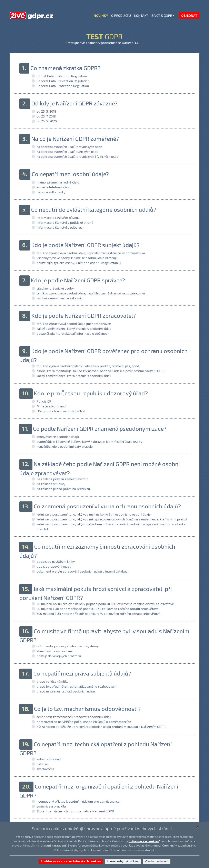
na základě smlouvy (51, 484)
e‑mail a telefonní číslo (53, 187)
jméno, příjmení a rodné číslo (58, 182)
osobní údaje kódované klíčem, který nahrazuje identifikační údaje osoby (89, 441)
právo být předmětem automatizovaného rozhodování (76, 686)
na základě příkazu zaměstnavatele (62, 479)
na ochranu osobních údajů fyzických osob (67, 152)
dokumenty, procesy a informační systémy (68, 646)
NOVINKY (101, 15)
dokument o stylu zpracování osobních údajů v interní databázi (82, 571)
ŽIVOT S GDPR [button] (162, 15)
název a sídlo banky (51, 192)
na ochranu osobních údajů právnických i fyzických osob (78, 156)
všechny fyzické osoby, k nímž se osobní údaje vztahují (77, 258)
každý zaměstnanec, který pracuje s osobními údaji (74, 328)
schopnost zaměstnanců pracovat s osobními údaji (74, 717)
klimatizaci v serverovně (55, 651)
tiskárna (42, 764)
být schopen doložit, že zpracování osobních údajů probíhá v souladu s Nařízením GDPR (101, 727)
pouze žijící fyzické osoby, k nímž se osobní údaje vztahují (79, 263)
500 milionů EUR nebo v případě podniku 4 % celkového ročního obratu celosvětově (98, 614)
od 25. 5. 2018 (46, 111)
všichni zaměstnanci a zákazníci (60, 298)
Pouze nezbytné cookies (123, 861)
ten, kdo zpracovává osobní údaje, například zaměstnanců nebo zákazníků (91, 253)
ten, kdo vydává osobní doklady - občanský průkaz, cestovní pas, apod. (88, 366)
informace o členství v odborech (60, 227)
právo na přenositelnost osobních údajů (66, 691)
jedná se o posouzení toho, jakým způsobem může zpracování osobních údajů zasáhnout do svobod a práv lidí (111, 526)
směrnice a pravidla (51, 806)
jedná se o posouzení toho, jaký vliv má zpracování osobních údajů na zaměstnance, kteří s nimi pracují (112, 519)
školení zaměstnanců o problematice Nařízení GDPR (75, 811)
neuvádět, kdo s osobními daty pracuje (65, 446)
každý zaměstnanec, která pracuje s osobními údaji (74, 376)
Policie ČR (44, 401)
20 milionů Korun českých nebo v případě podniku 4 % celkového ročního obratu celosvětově (105, 604)
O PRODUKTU (121, 15)
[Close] (197, 826)
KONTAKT (141, 15)
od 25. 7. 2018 (46, 116)
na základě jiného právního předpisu (63, 489)
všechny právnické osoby (55, 288)
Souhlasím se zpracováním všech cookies (71, 861)
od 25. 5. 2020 (47, 121)
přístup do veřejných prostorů (59, 656)
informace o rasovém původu (58, 218)
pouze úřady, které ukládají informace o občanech (73, 333)
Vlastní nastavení (157, 861)
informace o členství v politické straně (65, 222)
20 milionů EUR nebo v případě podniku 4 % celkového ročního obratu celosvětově (98, 609)
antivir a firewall (49, 759)
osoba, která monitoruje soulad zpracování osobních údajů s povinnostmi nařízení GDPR (101, 371)
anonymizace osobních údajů (58, 437)
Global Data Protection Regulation (62, 76)
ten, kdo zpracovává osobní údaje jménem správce (74, 324)
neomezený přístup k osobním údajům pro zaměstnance (78, 801)
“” (144, 841)
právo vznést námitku (52, 681)
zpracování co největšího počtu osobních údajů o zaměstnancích (84, 722)
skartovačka (45, 769)
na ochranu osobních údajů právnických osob (69, 147)
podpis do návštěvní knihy (56, 561)
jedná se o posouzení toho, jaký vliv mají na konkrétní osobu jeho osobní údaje (94, 514)
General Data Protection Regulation (63, 86)
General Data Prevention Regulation (63, 81)
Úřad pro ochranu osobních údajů (61, 411)
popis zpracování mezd (54, 566)
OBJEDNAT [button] (189, 15)
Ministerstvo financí (51, 406)
